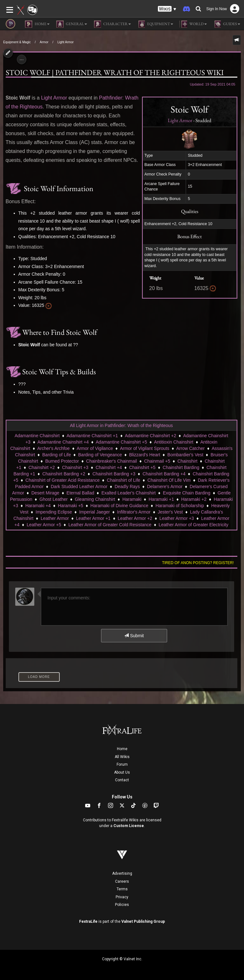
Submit (134, 636)
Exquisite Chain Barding (187, 493)
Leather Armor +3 (177, 518)
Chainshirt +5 (142, 467)
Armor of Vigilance (95, 448)
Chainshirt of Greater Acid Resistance (62, 480)
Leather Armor (55, 518)
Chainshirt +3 (75, 467)
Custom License (129, 826)
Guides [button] (227, 24)
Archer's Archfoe (53, 448)
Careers (122, 881)
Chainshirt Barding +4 (164, 474)
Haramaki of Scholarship (180, 506)
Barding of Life (57, 455)
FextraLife (88, 921)
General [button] (71, 24)
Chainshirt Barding (181, 467)
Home (122, 749)
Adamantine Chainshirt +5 (121, 442)
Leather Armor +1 (93, 518)
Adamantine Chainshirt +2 (151, 436)
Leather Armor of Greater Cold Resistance (110, 525)
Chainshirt (187, 461)
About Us (122, 772)
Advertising (122, 873)
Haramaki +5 (71, 506)
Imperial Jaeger (95, 512)
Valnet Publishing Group (143, 921)
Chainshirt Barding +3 (114, 474)
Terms (122, 889)
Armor (44, 42)
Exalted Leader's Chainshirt (129, 493)
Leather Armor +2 (135, 518)
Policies (122, 905)
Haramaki (132, 499)
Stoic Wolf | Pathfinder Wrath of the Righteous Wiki (115, 72)
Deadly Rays (127, 487)
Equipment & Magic (17, 42)
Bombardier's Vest (185, 455)
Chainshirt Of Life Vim (169, 480)
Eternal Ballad (80, 493)
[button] (167, 9)
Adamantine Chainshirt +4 (63, 442)
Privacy (122, 897)
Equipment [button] (155, 24)
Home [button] (37, 24)
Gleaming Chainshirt (95, 499)
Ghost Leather (54, 499)
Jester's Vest (170, 512)
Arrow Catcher (190, 448)
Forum (122, 764)
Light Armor (66, 42)
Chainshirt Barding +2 (64, 474)
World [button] (193, 24)
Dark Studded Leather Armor (79, 487)
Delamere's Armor (165, 487)
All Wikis (122, 757)
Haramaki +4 (38, 506)
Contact (122, 780)
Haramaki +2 (194, 499)
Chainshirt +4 (109, 467)
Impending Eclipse (54, 512)
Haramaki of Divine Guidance (119, 506)
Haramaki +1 (161, 499)
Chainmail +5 (157, 461)
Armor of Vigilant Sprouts (144, 448)
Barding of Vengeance (100, 455)
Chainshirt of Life (123, 480)
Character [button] (112, 24)
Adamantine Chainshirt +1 (92, 436)
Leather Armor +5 (44, 525)
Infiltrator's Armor (134, 512)
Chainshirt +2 (42, 467)
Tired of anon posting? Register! (198, 563)
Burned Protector (62, 461)
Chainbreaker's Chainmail (112, 461)
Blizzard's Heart (145, 455)
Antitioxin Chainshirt (174, 442)
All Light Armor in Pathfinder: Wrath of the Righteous (121, 425)
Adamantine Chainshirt (37, 436)
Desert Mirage (45, 493)
